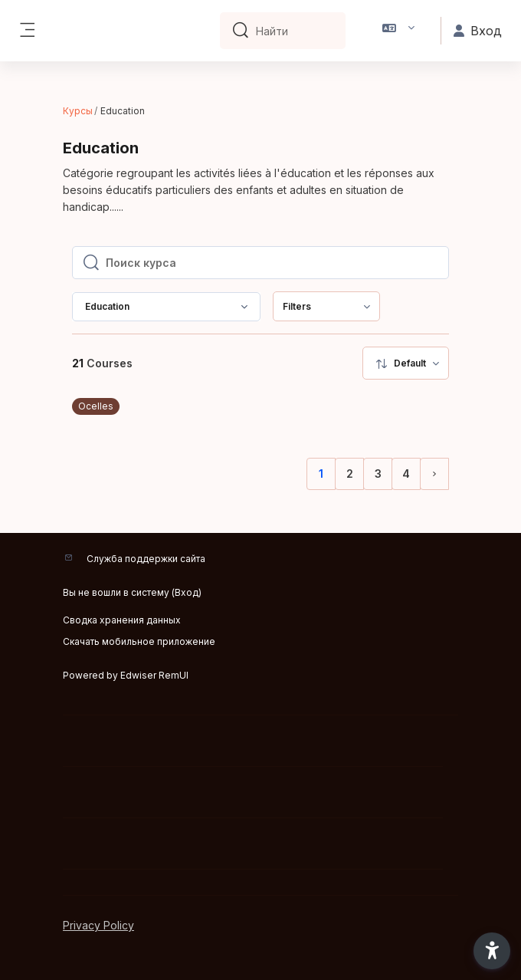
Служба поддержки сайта (146, 559)
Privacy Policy (98, 925)
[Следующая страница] (434, 474)
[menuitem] (326, 306)
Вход (187, 592)
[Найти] (295, 31)
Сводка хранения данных (122, 620)
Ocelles (96, 406)
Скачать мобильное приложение (139, 641)
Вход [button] (478, 31)
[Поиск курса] (272, 263)
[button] (399, 31)
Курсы (78, 111)
